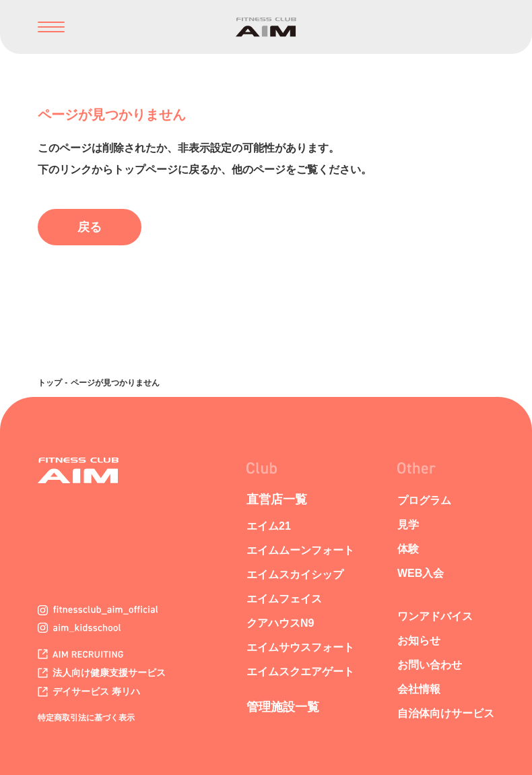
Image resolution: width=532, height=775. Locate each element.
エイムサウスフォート (300, 647)
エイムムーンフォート (300, 550)
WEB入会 (421, 573)
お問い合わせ (430, 665)
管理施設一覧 (283, 707)
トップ (50, 383)
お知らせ (419, 641)
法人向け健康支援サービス (102, 673)
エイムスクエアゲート (300, 672)
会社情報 (419, 689)
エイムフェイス (284, 599)
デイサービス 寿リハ (89, 691)
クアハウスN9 (280, 623)
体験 (408, 549)
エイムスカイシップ (295, 575)
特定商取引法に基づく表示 (86, 718)
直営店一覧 (277, 499)
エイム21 (269, 526)
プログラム (424, 500)
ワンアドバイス (435, 616)
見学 (408, 525)
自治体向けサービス (446, 713)
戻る (90, 227)
